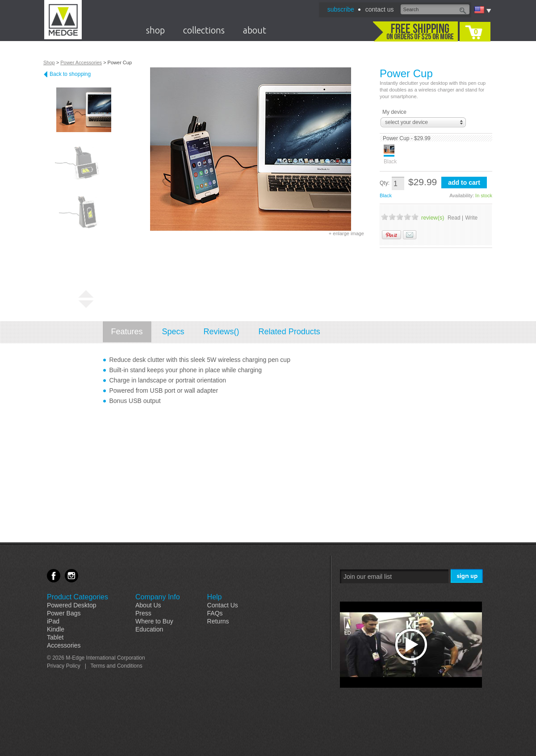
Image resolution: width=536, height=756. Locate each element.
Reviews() (222, 332)
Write (472, 218)
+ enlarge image (346, 233)
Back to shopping (70, 74)
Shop (49, 62)
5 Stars (415, 217)
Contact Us (223, 605)
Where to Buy (154, 621)
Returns (218, 621)
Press (143, 613)
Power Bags (64, 613)
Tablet (55, 637)
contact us (380, 9)
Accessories (64, 645)
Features (127, 332)
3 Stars (400, 217)
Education (149, 629)
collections (204, 30)
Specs (173, 332)
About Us (148, 605)
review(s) (433, 218)
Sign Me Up (467, 576)
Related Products (289, 332)
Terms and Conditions (117, 666)
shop (155, 30)
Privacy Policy (64, 666)
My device (394, 112)
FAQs (215, 613)
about (255, 30)
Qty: (385, 183)
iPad (53, 621)
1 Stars (385, 217)
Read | (455, 218)
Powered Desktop (72, 605)
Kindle (56, 629)
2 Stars (392, 217)
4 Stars (407, 217)
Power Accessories (81, 62)
